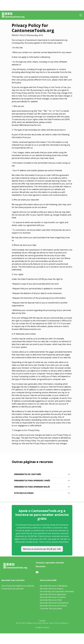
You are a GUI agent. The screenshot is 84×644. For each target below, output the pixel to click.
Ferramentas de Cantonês (28, 474)
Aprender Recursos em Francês (53, 606)
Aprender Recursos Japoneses (53, 594)
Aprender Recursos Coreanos (53, 597)
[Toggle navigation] (81, 15)
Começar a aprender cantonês (50, 563)
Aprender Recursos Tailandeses (54, 586)
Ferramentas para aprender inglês (32, 487)
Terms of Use (54, 623)
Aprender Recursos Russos (52, 589)
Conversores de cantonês (13, 589)
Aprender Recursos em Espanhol (54, 603)
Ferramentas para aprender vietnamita (57, 591)
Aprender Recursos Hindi (51, 600)
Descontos (41, 566)
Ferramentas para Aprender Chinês (32, 481)
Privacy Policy (41, 623)
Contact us (64, 623)
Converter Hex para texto (51, 608)
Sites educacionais (24, 493)
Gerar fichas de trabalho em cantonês (18, 586)
